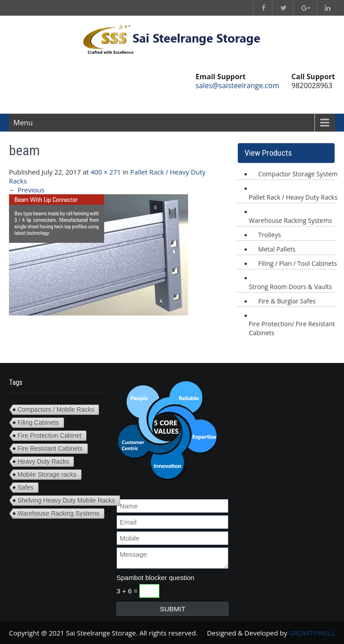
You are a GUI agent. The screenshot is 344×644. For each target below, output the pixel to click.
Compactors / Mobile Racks (56, 409)
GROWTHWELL (312, 633)
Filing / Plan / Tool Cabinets (298, 263)
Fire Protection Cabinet (49, 435)
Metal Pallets (277, 249)
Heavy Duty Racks (43, 461)
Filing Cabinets (38, 422)
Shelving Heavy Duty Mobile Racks (66, 500)
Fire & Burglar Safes (287, 301)
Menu (23, 123)
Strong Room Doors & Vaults (291, 287)
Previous (27, 190)
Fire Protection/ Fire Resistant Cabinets (292, 328)
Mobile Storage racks (47, 474)
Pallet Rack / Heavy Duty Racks (293, 197)
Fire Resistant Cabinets (50, 448)
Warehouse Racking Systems (291, 220)
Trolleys (270, 235)
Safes (26, 487)
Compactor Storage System (298, 174)
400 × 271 (106, 172)
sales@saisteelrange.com (238, 85)
